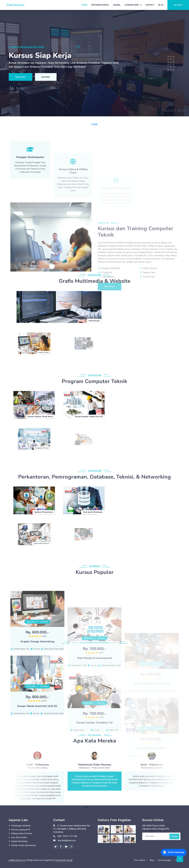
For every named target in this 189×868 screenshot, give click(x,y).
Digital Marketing (19, 841)
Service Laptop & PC (21, 830)
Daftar (174, 836)
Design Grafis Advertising (23, 845)
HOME (94, 125)
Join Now (178, 5)
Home (84, 5)
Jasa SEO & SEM (19, 837)
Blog (161, 5)
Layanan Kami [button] (132, 5)
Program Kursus (100, 5)
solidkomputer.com (17, 860)
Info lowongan (165, 860)
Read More (21, 77)
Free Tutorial (139, 860)
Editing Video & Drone (22, 834)
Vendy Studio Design (64, 860)
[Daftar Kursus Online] (174, 852)
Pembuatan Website (21, 826)
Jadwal (117, 5)
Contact (150, 5)
